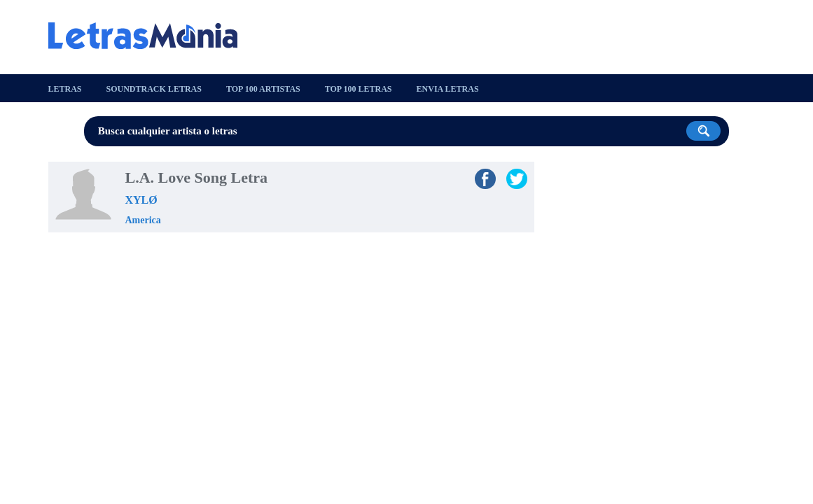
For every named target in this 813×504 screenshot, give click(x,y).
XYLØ (141, 200)
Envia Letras (448, 89)
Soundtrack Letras (154, 89)
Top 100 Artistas (263, 89)
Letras (65, 89)
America (143, 220)
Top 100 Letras (359, 89)
